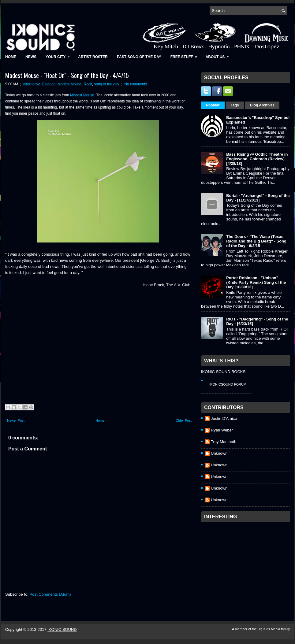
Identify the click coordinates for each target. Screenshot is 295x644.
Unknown (219, 453)
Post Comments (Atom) (50, 594)
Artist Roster (93, 57)
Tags (235, 105)
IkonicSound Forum (228, 384)
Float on (49, 84)
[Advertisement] (247, 564)
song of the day (107, 84)
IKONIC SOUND (62, 629)
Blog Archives (262, 105)
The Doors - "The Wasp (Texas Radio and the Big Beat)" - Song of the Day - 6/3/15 (256, 241)
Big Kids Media (269, 629)
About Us (219, 55)
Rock (88, 84)
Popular (213, 105)
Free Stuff (186, 55)
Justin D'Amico (224, 418)
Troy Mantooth (224, 442)
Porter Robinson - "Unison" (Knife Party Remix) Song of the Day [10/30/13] (256, 282)
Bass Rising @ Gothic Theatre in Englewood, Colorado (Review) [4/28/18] (257, 159)
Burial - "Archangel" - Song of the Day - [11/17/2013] (258, 198)
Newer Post (16, 420)
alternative (32, 84)
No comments (136, 84)
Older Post (184, 420)
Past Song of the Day (139, 57)
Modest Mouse (70, 84)
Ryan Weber (222, 430)
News (31, 57)
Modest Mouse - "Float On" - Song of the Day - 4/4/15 (67, 75)
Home (11, 57)
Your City (60, 55)
